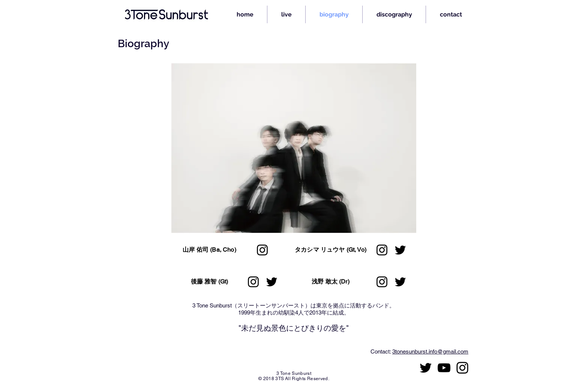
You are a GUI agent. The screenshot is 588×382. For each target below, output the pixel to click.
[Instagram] (262, 250)
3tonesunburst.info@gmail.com (430, 351)
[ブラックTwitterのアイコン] (426, 368)
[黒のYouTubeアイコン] (444, 368)
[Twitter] (272, 282)
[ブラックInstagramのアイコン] (462, 368)
